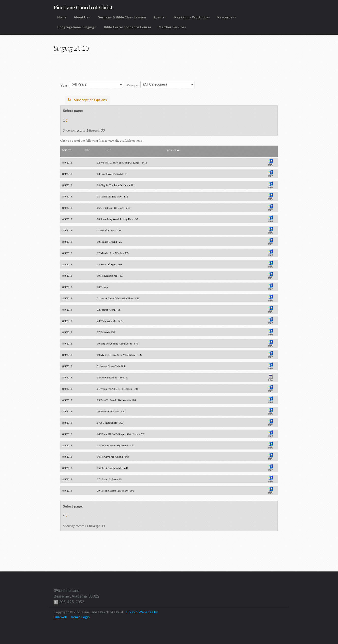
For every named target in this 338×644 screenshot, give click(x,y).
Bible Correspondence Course (128, 27)
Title (108, 150)
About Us (82, 17)
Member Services (172, 27)
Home (62, 17)
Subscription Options (88, 100)
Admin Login (80, 617)
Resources (227, 17)
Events (160, 17)
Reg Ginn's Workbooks (192, 17)
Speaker (171, 150)
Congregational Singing (77, 27)
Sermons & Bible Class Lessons (122, 17)
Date (87, 150)
